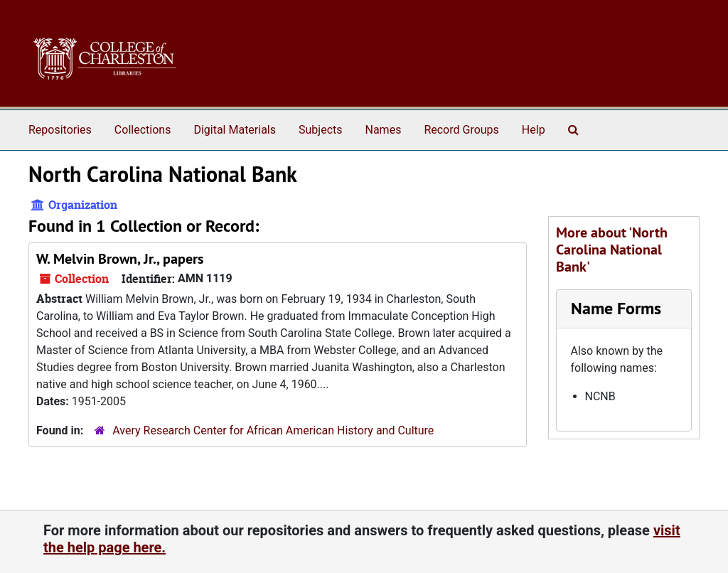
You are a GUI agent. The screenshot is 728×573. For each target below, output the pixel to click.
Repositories (60, 130)
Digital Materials (235, 130)
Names (384, 130)
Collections (143, 130)
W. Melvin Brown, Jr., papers (120, 259)
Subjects (320, 130)
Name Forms (616, 308)
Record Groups (461, 130)
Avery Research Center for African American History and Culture (273, 430)
